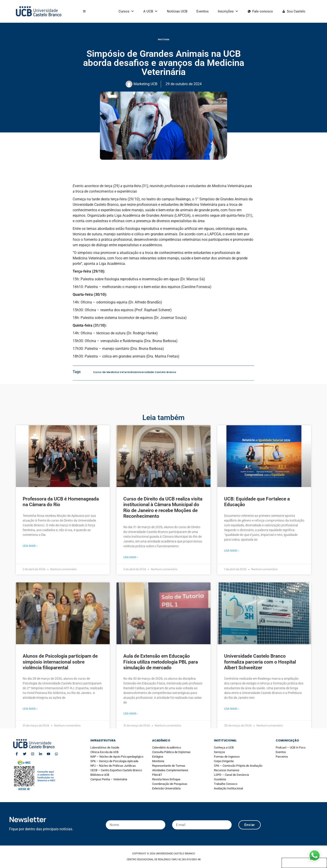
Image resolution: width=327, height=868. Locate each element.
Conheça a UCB (224, 747)
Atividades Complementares (170, 770)
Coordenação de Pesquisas (170, 784)
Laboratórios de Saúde (105, 747)
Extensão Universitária (166, 788)
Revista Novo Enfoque (166, 779)
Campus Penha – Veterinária (109, 779)
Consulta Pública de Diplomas (171, 752)
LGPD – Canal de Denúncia (231, 775)
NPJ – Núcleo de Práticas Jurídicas (113, 766)
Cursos (126, 11)
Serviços (219, 752)
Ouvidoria (220, 779)
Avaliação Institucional (228, 788)
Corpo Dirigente (224, 761)
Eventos (203, 11)
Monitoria (158, 761)
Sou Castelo (296, 11)
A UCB (151, 11)
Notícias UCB (177, 11)
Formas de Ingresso (227, 757)
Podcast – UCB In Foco (291, 747)
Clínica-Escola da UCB (104, 752)
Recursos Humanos (227, 770)
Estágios (158, 757)
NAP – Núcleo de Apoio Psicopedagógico (117, 757)
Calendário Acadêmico (167, 747)
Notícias (164, 39)
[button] (84, 11)
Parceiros (282, 757)
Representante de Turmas (169, 766)
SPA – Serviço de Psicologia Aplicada (114, 761)
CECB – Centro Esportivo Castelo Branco (116, 770)
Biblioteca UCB (100, 775)
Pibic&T (157, 775)
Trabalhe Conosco (226, 784)
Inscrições (228, 11)
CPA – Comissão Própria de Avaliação (238, 766)
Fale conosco (263, 11)
